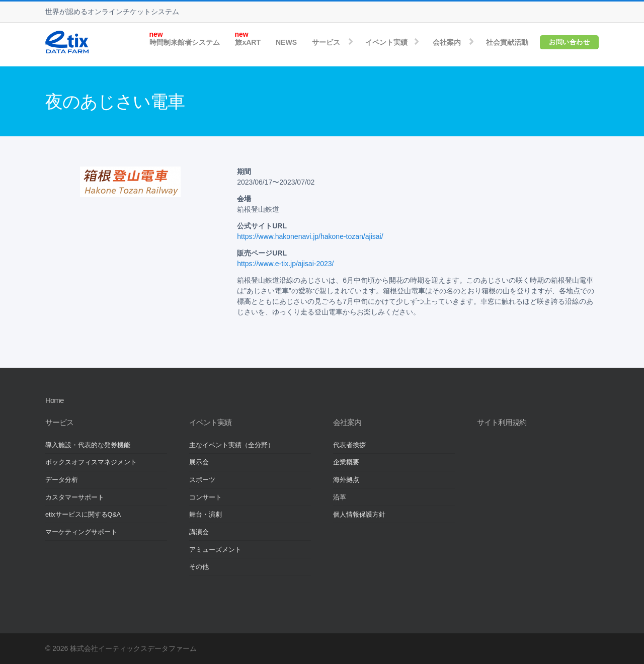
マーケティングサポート (81, 532)
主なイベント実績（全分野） (232, 445)
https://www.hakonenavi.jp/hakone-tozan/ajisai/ (310, 236)
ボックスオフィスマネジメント (91, 462)
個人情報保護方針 (359, 515)
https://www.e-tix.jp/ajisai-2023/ (285, 264)
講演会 (199, 532)
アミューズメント (215, 550)
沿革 (340, 497)
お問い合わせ (569, 42)
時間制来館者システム (185, 42)
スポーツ (202, 480)
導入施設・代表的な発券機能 (88, 445)
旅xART (248, 42)
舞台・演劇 (206, 515)
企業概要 (346, 462)
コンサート (206, 497)
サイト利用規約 (502, 422)
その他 (199, 567)
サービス (326, 42)
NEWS (286, 42)
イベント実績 (386, 42)
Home (54, 400)
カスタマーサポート (75, 497)
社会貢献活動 (507, 42)
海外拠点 (346, 480)
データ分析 (62, 480)
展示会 (199, 462)
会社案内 (447, 42)
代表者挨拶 (349, 445)
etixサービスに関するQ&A (83, 515)
